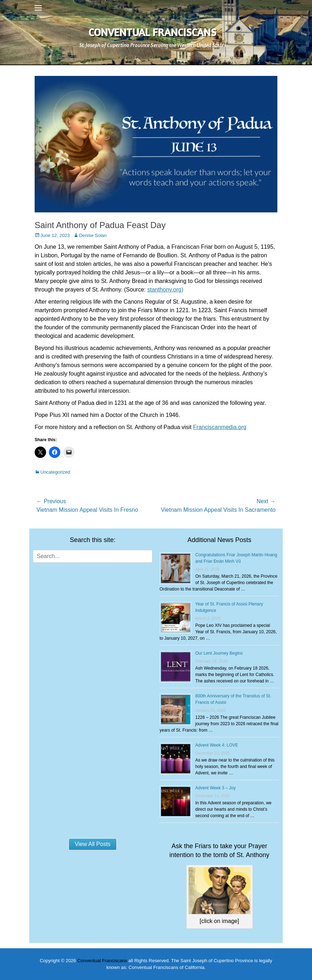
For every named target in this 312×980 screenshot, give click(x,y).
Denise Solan (93, 235)
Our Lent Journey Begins (219, 653)
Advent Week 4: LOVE (217, 745)
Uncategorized (55, 472)
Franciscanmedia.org (220, 427)
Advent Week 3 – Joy (215, 788)
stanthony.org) (165, 290)
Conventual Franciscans (152, 32)
